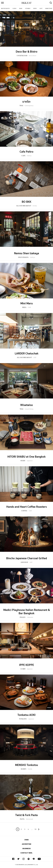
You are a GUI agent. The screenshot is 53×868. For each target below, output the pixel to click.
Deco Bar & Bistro (27, 52)
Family (35, 206)
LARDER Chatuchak (27, 354)
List (41, 9)
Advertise (27, 844)
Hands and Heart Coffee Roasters (27, 507)
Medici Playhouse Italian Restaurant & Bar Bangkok (27, 612)
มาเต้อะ (26, 102)
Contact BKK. (26, 853)
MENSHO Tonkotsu (26, 765)
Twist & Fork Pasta (26, 815)
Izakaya (33, 257)
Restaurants (5, 9)
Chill (29, 307)
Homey (29, 156)
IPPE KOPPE (27, 665)
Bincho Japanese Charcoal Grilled (27, 558)
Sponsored (49, 656)
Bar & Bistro (33, 56)
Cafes (14, 9)
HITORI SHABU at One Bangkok (26, 457)
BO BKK (26, 202)
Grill (31, 562)
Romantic (30, 617)
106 (35, 830)
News (35, 9)
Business (27, 848)
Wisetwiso (27, 405)
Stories (28, 9)
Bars (21, 9)
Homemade (30, 819)
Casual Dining (29, 409)
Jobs (26, 840)
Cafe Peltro (26, 152)
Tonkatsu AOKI (26, 715)
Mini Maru (27, 303)
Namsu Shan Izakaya (27, 253)
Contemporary (29, 106)
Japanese (30, 461)
